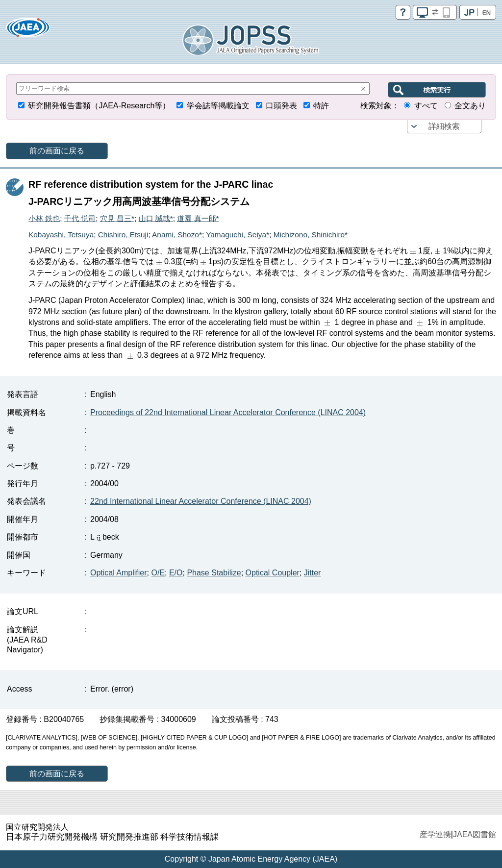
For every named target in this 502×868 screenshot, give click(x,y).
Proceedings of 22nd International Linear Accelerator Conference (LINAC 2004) (228, 412)
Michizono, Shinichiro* (311, 235)
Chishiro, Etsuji (123, 235)
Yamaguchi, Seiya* (238, 235)
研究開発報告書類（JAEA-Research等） (99, 106)
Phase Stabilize (214, 573)
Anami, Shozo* (177, 235)
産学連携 (435, 834)
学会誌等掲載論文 (218, 106)
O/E (158, 573)
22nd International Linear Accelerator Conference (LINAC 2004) (201, 501)
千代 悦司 (80, 218)
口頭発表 (281, 106)
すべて (426, 106)
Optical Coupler (273, 573)
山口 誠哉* (156, 218)
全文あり (470, 106)
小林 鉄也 (44, 218)
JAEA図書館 (475, 834)
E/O (176, 573)
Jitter (313, 573)
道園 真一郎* (198, 218)
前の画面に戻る (57, 151)
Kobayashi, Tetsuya (61, 235)
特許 (321, 106)
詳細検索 (444, 126)
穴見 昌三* (117, 218)
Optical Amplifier (119, 573)
